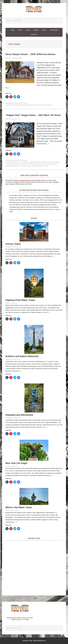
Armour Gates (13, 244)
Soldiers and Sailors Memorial (22, 356)
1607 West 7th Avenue (21, 162)
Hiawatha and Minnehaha (19, 415)
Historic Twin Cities (34, 9)
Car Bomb (31, 162)
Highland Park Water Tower (20, 300)
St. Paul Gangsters (46, 105)
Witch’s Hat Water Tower (19, 507)
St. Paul (46, 166)
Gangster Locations (20, 103)
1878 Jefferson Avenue (21, 105)
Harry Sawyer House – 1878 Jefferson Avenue (30, 54)
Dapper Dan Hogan (41, 162)
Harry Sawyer (34, 105)
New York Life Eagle (16, 463)
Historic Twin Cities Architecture (32, 164)
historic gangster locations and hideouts (27, 180)
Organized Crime (37, 166)
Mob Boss (15, 166)
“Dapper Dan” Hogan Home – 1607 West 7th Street (33, 115)
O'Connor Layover (25, 166)
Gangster (51, 162)
